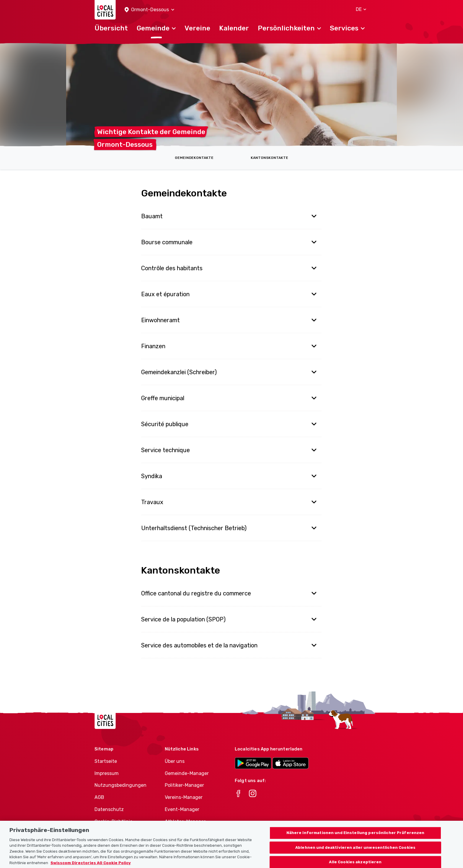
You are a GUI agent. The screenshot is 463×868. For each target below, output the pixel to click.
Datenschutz (109, 809)
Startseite (106, 761)
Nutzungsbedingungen (120, 785)
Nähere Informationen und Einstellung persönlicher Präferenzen (356, 837)
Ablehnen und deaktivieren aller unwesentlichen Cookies (355, 852)
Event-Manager (182, 809)
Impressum (107, 773)
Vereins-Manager (184, 797)
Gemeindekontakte (194, 158)
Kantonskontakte (269, 158)
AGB (99, 797)
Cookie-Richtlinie (114, 821)
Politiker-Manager (184, 785)
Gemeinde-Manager (187, 773)
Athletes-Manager (185, 821)
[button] (149, 10)
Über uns (175, 761)
